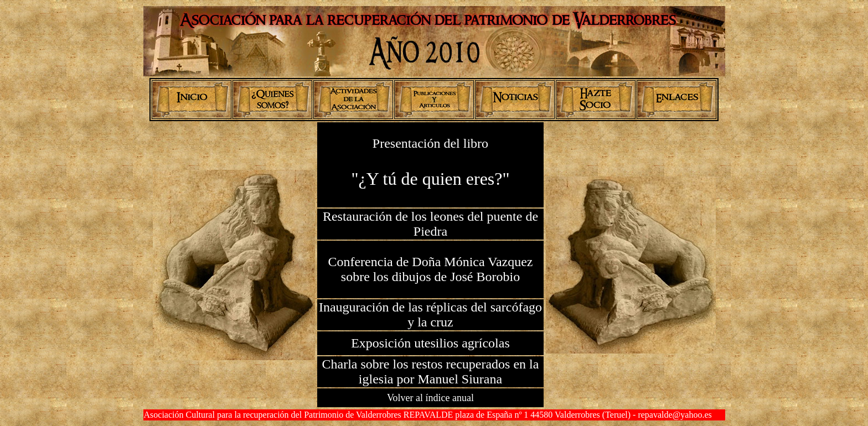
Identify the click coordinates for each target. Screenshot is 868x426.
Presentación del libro (430, 143)
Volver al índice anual (430, 398)
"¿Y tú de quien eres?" (430, 179)
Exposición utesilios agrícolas (430, 343)
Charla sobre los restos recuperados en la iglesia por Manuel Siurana (431, 372)
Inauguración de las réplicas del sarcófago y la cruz (430, 315)
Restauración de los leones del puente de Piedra (430, 224)
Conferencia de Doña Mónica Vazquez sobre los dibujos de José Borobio (430, 269)
